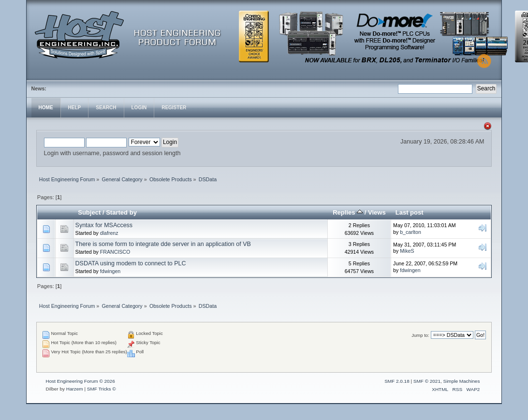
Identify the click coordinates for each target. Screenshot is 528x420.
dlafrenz (109, 233)
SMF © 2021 (427, 381)
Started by (121, 212)
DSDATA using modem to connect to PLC (131, 263)
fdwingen (110, 271)
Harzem (75, 389)
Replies (348, 212)
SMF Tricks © (102, 389)
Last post (410, 212)
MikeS (407, 251)
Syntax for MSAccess (104, 225)
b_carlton (411, 232)
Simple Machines (461, 381)
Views (377, 212)
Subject (89, 212)
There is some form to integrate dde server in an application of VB (163, 244)
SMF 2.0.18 (397, 381)
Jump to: (420, 335)
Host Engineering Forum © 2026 (81, 381)
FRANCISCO (115, 252)
